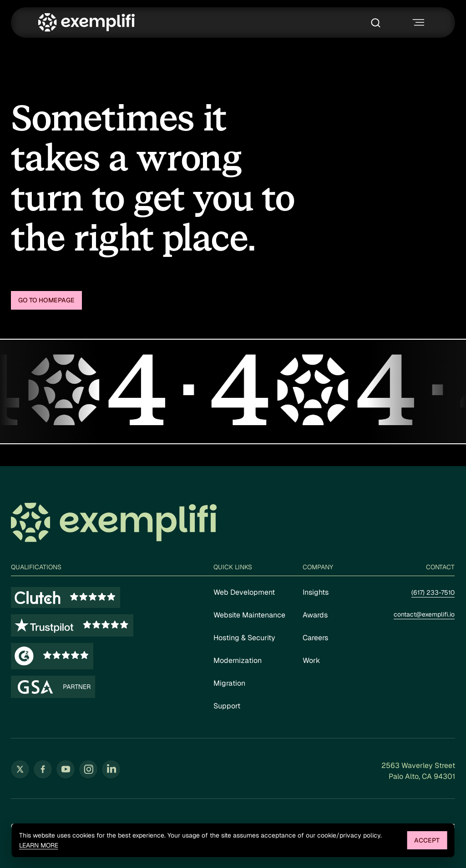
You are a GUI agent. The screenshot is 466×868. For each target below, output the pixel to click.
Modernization (238, 660)
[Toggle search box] (378, 23)
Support (227, 706)
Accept (427, 840)
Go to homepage (46, 300)
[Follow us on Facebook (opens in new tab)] (43, 769)
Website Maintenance (249, 615)
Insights (316, 592)
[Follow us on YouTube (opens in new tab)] (66, 769)
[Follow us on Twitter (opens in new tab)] (20, 769)
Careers (315, 638)
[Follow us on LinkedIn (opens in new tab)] (111, 769)
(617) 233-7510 (433, 592)
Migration (229, 683)
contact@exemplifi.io (424, 614)
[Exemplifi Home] (86, 23)
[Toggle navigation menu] (417, 23)
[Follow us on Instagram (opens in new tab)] (88, 769)
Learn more (39, 845)
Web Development (244, 592)
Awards (315, 615)
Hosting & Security (244, 638)
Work (311, 660)
